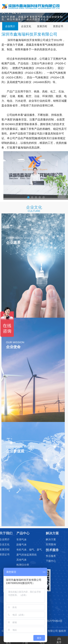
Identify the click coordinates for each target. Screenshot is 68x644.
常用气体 (14, 540)
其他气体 (14, 560)
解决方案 (43, 539)
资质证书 (58, 26)
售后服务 (43, 556)
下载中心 (43, 561)
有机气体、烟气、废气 (21, 550)
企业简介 (10, 26)
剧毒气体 (14, 545)
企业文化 (26, 26)
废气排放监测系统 (19, 555)
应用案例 (43, 544)
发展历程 (42, 26)
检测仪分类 (15, 565)
